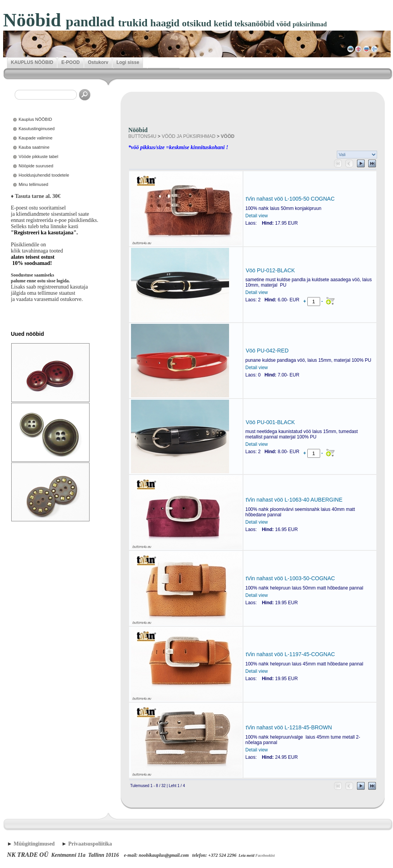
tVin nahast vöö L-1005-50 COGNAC (290, 199)
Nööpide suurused (36, 166)
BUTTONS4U (142, 136)
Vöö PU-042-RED (267, 351)
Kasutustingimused (37, 129)
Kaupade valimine (35, 138)
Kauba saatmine (34, 147)
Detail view (257, 216)
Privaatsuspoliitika (90, 844)
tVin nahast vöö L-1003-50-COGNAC (290, 578)
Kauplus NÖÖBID (35, 119)
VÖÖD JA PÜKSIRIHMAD (189, 136)
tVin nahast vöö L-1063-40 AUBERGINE (294, 500)
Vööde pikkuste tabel (38, 156)
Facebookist (265, 855)
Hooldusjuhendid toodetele (44, 175)
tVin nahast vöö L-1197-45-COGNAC (290, 654)
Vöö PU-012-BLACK (270, 270)
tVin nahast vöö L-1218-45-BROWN (289, 727)
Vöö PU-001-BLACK (270, 422)
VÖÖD (228, 136)
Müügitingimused (34, 844)
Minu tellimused (33, 184)
